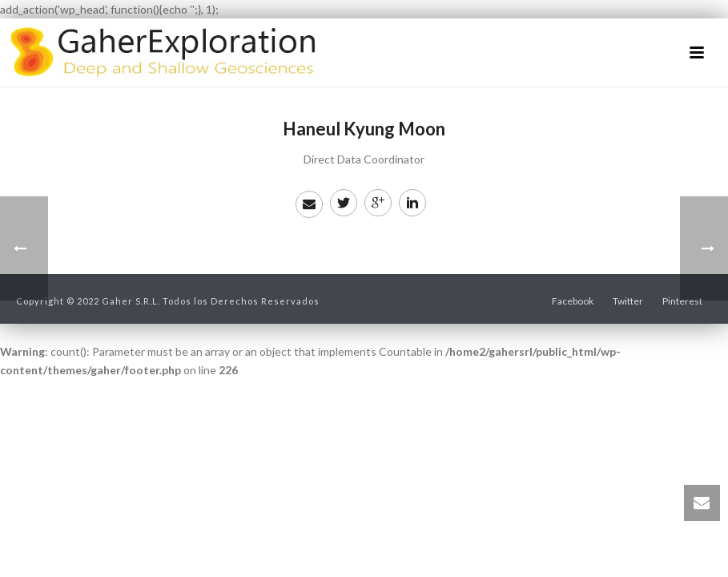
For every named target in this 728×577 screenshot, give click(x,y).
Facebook (573, 301)
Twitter (628, 301)
